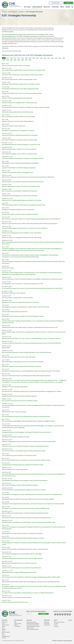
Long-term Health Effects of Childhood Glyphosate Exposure (19, 168)
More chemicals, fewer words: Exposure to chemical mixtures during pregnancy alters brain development (31, 219)
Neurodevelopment (6, 632)
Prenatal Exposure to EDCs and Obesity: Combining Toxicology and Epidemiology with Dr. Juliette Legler (31, 577)
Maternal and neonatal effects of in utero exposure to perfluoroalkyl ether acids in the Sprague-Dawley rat (31, 338)
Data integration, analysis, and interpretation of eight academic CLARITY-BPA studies (26, 307)
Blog (15, 622)
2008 (8, 60)
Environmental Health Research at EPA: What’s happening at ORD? (20, 89)
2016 (41, 58)
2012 (56, 58)
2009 (4, 60)
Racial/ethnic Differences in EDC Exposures (14, 293)
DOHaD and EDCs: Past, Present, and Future (14, 412)
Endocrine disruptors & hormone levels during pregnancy (18, 121)
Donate (68, 3)
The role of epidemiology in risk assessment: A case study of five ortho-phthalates (25, 228)
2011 (60, 58)
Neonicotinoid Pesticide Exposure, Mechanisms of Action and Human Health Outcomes (26, 460)
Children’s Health (5, 625)
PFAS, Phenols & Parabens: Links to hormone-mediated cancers (20, 154)
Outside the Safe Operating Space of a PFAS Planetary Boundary (20, 196)
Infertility (4, 629)
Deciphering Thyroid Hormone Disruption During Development (19, 396)
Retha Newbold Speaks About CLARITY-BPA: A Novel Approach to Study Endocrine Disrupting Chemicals (31, 582)
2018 (34, 58)
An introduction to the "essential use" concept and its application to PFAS (22, 284)
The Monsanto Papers (8, 268)
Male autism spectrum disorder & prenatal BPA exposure (18, 112)
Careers (56, 625)
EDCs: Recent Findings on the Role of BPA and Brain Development (20, 485)
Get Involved (55, 3)
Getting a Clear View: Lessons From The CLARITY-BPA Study (19, 357)
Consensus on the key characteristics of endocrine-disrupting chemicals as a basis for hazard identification (31, 343)
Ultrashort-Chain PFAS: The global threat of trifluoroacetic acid (19, 103)
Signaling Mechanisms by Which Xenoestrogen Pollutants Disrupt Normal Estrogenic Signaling (28, 499)
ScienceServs (47, 624)
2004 (22, 60)
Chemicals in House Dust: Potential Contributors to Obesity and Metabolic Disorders (25, 446)
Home (4, 12)
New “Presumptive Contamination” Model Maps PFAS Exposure (20, 191)
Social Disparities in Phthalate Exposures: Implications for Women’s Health (23, 465)
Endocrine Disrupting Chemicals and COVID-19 (15, 312)
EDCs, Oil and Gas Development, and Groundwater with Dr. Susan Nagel (22, 554)
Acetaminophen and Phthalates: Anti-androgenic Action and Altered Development (25, 481)
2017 (37, 58)
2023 (15, 58)
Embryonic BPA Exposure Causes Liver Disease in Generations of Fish (21, 186)
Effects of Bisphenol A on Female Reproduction (15, 469)
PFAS (3, 634)
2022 (19, 58)
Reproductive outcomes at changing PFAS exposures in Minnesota (20, 302)
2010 (64, 58)
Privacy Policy (59, 641)
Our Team (56, 624)
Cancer (3, 624)
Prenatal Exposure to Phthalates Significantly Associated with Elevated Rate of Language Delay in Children (32, 391)
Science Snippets (18, 624)
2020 (26, 58)
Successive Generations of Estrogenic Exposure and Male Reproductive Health (24, 451)
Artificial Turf (5, 622)
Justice (3, 631)
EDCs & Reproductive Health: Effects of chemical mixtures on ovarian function (24, 70)
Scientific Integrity (6, 636)
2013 (52, 58)
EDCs (3, 628)
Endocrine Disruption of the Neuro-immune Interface (17, 598)
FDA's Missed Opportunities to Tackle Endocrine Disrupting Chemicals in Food (23, 205)
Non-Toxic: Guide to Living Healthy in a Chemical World (17, 298)
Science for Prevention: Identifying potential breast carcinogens (20, 135)
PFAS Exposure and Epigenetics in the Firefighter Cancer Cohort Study (21, 233)
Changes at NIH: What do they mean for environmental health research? (22, 93)
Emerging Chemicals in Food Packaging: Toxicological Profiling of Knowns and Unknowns (27, 432)
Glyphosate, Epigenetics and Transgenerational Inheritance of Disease (21, 366)
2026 (4, 58)
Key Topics (27, 7)
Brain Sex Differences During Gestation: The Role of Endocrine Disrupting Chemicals (25, 513)
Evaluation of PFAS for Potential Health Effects (15, 387)
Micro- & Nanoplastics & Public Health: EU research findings (18, 117)
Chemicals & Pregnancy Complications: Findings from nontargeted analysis (23, 158)
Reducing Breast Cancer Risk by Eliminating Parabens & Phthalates (20, 163)
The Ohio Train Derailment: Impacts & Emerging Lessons (18, 172)
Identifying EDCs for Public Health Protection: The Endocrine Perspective (22, 533)
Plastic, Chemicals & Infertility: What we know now (16, 66)
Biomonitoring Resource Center (11, 36)
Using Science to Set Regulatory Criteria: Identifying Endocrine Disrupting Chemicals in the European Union (32, 494)
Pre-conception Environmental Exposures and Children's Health (20, 401)
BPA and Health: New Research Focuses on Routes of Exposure (19, 563)
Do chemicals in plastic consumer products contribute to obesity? (20, 214)
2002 (30, 60)
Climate (4, 627)
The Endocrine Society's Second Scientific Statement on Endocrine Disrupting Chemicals (27, 518)
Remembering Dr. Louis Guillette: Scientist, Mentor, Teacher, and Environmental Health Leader (28, 522)
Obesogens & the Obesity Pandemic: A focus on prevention (18, 210)
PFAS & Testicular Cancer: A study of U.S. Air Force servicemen (19, 149)
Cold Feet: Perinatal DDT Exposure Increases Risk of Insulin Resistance (21, 568)
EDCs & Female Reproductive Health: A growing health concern (19, 79)
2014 (49, 58)
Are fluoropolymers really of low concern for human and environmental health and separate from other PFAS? (32, 288)
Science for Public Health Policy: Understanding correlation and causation (22, 75)
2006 (15, 60)
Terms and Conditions (68, 641)
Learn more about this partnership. (12, 51)
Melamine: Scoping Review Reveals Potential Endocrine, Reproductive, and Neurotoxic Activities (29, 442)
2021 (22, 58)
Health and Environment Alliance (35, 34)
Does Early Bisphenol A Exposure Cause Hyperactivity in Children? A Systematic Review (26, 416)
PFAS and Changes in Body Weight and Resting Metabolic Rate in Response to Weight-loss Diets (28, 421)
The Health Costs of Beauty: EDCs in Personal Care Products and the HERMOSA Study (26, 508)
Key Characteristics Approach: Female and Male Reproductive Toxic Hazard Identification (27, 352)
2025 (8, 58)
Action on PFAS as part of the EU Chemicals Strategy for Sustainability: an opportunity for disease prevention (32, 279)
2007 (11, 60)
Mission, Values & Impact (59, 622)
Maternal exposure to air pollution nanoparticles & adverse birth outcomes (23, 182)
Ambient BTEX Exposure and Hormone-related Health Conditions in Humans (23, 538)
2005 (19, 60)
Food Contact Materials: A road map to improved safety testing (19, 140)
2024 (11, 58)
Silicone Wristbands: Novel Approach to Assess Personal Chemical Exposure (23, 362)
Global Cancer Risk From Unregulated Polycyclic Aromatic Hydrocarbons (22, 238)
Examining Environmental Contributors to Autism (16, 437)
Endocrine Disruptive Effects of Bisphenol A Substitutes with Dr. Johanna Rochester (25, 549)
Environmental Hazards (31, 622)
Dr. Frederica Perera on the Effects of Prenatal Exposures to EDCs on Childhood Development (28, 593)
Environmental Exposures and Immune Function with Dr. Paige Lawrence (22, 559)
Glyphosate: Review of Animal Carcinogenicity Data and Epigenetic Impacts (23, 316)
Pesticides (4, 638)
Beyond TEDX (6, 348)
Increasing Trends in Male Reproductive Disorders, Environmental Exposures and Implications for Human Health (33, 504)
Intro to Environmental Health (33, 625)
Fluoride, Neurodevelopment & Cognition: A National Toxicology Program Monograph (26, 107)
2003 (26, 60)
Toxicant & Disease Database (33, 629)
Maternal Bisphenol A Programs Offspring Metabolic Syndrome (19, 572)
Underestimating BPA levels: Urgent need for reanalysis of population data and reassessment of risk (30, 327)
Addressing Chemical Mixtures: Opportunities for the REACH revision (21, 84)
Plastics (4, 635)
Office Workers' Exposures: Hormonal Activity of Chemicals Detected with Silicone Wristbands (28, 177)
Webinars (22, 12)
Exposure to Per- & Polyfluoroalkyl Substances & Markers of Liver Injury (22, 200)
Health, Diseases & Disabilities (33, 624)
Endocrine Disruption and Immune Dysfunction (15, 602)
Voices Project (47, 625)
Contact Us (56, 627)
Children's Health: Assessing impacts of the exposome (17, 98)
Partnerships (47, 622)
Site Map (54, 641)
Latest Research (37, 7)
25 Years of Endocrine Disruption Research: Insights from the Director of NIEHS (24, 490)
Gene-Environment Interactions (33, 627)
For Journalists (17, 627)
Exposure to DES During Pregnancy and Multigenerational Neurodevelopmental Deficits (26, 376)
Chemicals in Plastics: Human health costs (14, 126)
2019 (30, 58)
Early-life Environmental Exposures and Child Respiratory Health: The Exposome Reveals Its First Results (31, 371)
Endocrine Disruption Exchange (13, 34)
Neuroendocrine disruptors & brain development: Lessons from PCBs (21, 145)
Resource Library (30, 628)
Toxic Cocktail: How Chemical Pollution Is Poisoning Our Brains (19, 455)
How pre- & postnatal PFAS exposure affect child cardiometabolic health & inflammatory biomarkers (30, 224)
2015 (45, 58)
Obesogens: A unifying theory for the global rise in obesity (18, 131)
